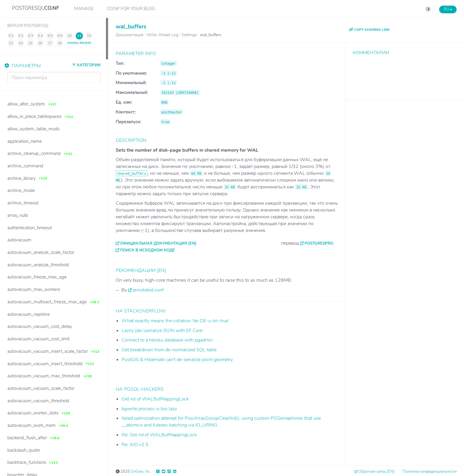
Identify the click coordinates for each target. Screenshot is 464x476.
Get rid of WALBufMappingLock (155, 399)
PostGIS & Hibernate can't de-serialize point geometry (177, 360)
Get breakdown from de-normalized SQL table (169, 350)
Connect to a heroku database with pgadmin (167, 340)
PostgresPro (319, 243)
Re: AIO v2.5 (135, 445)
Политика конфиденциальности (430, 472)
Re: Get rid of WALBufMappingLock (159, 435)
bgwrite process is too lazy (149, 409)
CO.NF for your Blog (131, 9)
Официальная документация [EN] (158, 243)
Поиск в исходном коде (148, 250)
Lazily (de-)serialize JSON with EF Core (162, 331)
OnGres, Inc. (141, 472)
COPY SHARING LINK (369, 30)
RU (448, 9)
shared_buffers (132, 173)
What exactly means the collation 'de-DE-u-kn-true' (175, 321)
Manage (84, 9)
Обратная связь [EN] (376, 472)
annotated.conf (148, 290)
